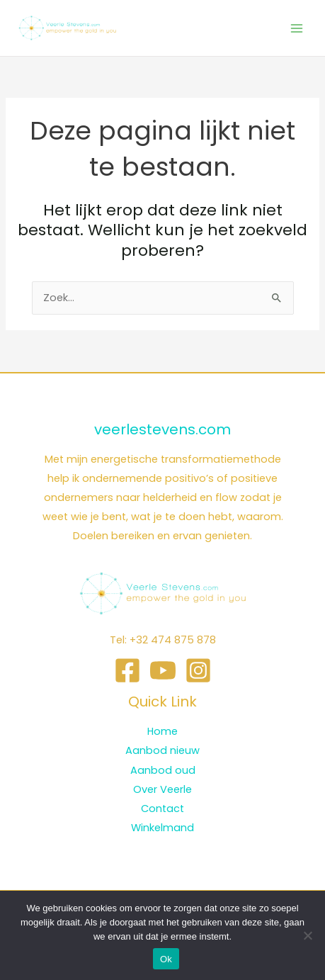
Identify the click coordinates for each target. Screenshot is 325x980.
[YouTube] (163, 670)
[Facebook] (127, 670)
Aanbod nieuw (162, 750)
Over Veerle (162, 789)
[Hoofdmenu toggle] (297, 28)
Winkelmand (162, 828)
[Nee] (307, 935)
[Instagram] (198, 670)
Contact (162, 809)
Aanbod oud (163, 770)
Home (162, 731)
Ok (166, 959)
